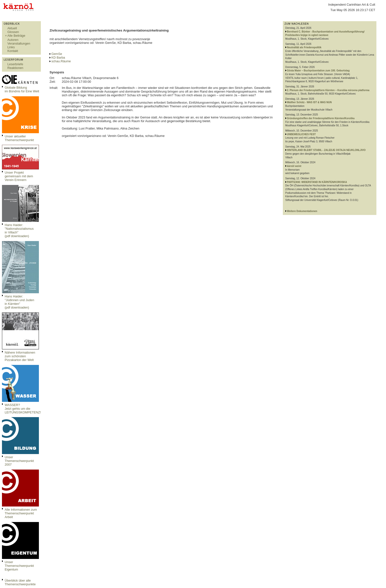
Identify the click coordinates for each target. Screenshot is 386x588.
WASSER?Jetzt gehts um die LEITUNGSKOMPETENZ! (23, 409)
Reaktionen (15, 68)
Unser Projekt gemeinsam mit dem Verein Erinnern (19, 176)
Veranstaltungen (19, 43)
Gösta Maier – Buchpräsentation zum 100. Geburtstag (318, 71)
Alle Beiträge (16, 36)
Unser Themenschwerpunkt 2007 (19, 461)
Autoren (13, 40)
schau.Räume (61, 61)
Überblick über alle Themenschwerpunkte (20, 582)
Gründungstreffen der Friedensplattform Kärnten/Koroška (321, 118)
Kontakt (13, 51)
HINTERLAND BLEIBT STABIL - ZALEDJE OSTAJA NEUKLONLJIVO (326, 150)
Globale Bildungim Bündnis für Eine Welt (22, 89)
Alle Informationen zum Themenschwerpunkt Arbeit (21, 513)
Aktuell (12, 28)
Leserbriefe (15, 64)
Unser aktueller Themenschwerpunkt (19, 138)
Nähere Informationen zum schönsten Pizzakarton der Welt (20, 356)
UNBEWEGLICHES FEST (301, 134)
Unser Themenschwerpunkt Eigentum (19, 566)
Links (11, 47)
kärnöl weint (294, 166)
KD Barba (58, 57)
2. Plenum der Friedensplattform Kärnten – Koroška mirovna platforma (328, 90)
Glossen (13, 32)
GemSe (57, 54)
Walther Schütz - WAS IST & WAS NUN (309, 102)
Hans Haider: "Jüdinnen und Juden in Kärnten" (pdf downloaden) (19, 302)
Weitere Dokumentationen (302, 211)
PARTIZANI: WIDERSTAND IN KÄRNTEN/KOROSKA (317, 182)
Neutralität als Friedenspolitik (304, 47)
